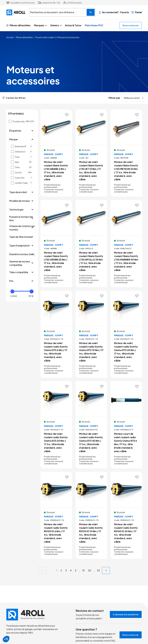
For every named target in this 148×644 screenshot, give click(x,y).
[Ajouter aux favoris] (67, 115)
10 (83, 570)
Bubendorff (24, 146)
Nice (24, 162)
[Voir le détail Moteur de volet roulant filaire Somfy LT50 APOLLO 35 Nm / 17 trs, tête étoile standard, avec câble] (91, 244)
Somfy (24, 172)
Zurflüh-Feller (24, 183)
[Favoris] (123, 12)
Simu (24, 167)
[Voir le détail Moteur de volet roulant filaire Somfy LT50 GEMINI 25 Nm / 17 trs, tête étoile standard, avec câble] (56, 244)
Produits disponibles (24, 121)
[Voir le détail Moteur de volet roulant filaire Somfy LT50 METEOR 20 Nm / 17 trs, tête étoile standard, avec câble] (126, 153)
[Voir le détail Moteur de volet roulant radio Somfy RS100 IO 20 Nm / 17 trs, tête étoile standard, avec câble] (126, 515)
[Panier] (137, 12)
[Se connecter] (107, 12)
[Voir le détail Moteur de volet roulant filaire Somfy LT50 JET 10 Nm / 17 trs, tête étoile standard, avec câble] (91, 153)
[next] (106, 570)
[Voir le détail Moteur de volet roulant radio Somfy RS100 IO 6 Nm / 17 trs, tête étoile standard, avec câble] (56, 515)
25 (98, 570)
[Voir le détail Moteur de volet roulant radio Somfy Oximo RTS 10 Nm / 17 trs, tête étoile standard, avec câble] (91, 334)
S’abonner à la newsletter (126, 614)
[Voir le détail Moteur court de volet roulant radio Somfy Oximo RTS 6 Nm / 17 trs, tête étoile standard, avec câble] (126, 425)
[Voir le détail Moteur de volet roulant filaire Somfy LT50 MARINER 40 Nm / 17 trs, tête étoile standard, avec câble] (126, 244)
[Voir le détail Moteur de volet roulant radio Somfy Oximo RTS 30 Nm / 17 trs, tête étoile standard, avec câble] (56, 425)
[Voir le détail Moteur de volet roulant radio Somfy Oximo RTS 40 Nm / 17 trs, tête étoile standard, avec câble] (91, 425)
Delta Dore (24, 152)
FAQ (113, 641)
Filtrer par (114, 98)
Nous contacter (131, 25)
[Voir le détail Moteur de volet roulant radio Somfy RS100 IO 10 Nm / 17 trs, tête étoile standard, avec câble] (91, 515)
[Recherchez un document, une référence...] (91, 12)
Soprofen (24, 178)
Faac (24, 157)
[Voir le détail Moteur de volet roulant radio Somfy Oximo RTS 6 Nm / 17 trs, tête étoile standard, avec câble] (56, 334)
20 (90, 570)
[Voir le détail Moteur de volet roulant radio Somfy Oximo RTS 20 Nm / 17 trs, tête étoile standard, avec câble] (126, 334)
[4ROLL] (16, 12)
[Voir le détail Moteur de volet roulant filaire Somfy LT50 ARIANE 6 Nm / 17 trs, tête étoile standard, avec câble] (56, 153)
